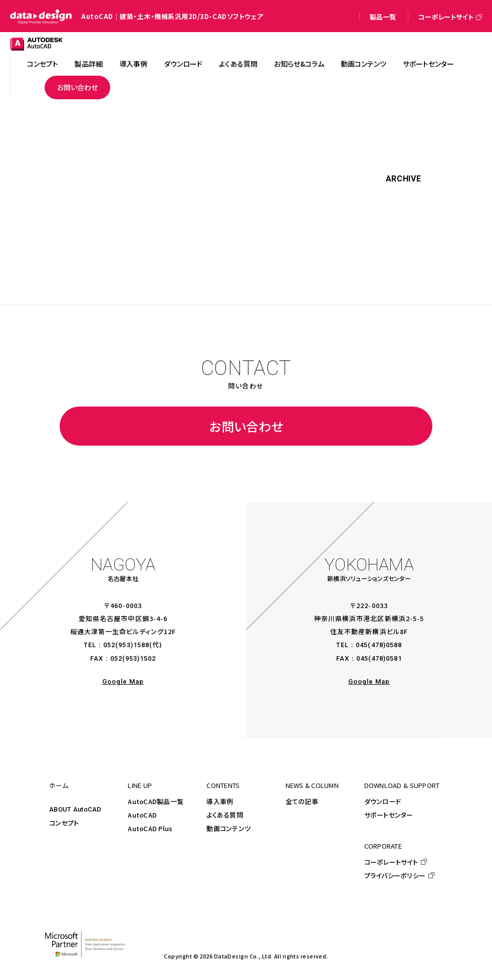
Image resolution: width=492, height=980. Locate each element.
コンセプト (64, 823)
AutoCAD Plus (150, 828)
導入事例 (220, 801)
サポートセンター (389, 815)
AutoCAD (142, 815)
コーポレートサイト (391, 862)
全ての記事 (302, 801)
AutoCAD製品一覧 (156, 801)
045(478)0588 (379, 645)
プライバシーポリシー (395, 875)
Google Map (123, 681)
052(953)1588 (126, 645)
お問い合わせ (246, 426)
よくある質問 (225, 815)
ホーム (59, 785)
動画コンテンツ (228, 828)
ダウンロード (383, 801)
